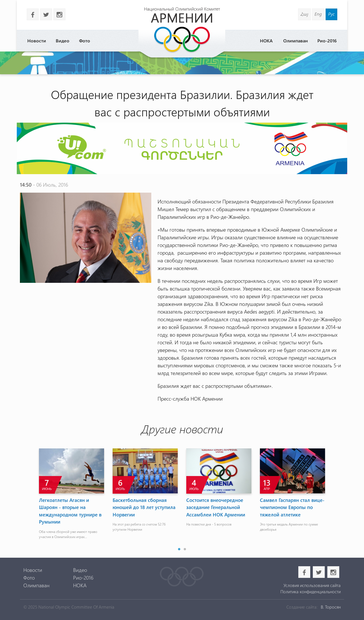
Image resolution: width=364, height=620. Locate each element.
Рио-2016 (327, 41)
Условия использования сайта (312, 585)
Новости (37, 41)
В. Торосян (331, 607)
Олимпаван (295, 41)
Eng (318, 14)
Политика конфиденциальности (311, 592)
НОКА (266, 41)
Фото (85, 41)
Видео (63, 41)
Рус (331, 14)
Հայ (304, 14)
